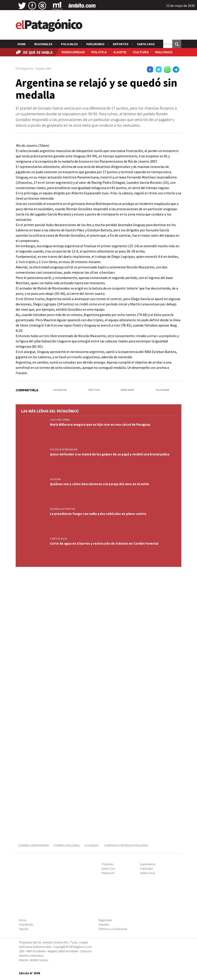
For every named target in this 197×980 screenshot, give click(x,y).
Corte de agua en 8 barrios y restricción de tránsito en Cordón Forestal (104, 543)
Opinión (24, 929)
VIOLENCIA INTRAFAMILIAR (64, 449)
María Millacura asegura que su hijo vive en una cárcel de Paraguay (100, 424)
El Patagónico (25, 69)
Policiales (69, 44)
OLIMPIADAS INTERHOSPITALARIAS (126, 845)
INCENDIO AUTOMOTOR (62, 509)
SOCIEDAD (55, 479)
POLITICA (99, 52)
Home (22, 44)
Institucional (147, 873)
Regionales (43, 44)
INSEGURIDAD (73, 52)
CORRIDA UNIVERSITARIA (33, 845)
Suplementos (148, 864)
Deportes (121, 44)
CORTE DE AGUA (58, 539)
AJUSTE (120, 52)
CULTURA (141, 52)
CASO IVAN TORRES (60, 420)
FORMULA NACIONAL (67, 845)
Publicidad (146, 869)
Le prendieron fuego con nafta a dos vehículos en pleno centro (98, 514)
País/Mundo (95, 44)
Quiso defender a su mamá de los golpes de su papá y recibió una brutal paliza (110, 454)
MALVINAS (164, 52)
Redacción (108, 873)
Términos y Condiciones (113, 929)
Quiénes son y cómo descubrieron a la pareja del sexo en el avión (99, 484)
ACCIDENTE (92, 845)
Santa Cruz (146, 44)
